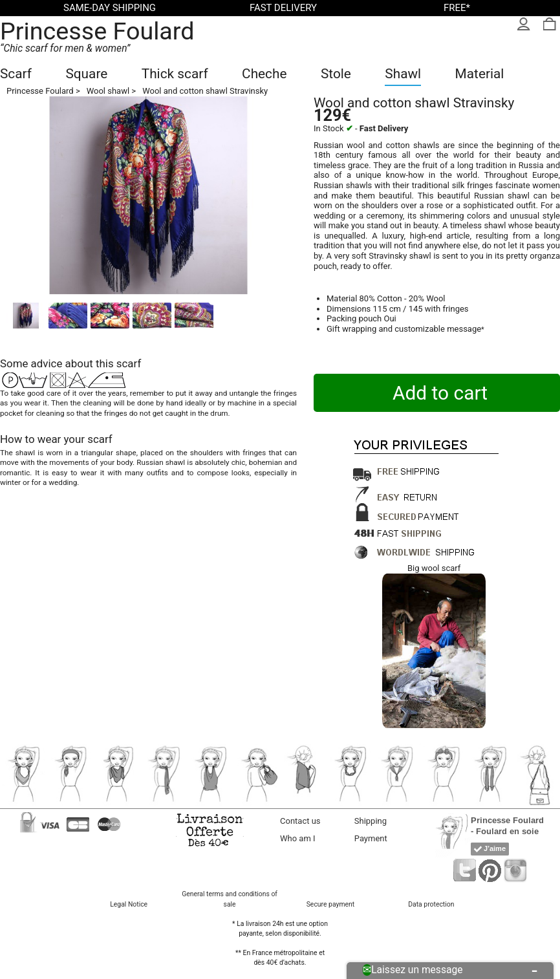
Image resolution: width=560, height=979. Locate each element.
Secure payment (330, 904)
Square (86, 74)
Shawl (403, 74)
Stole (336, 74)
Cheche (264, 74)
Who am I (298, 838)
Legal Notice (129, 904)
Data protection (431, 904)
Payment (371, 838)
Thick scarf (175, 74)
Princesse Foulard (97, 31)
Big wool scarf (434, 568)
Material (480, 74)
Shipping (371, 821)
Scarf (16, 74)
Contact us (300, 821)
